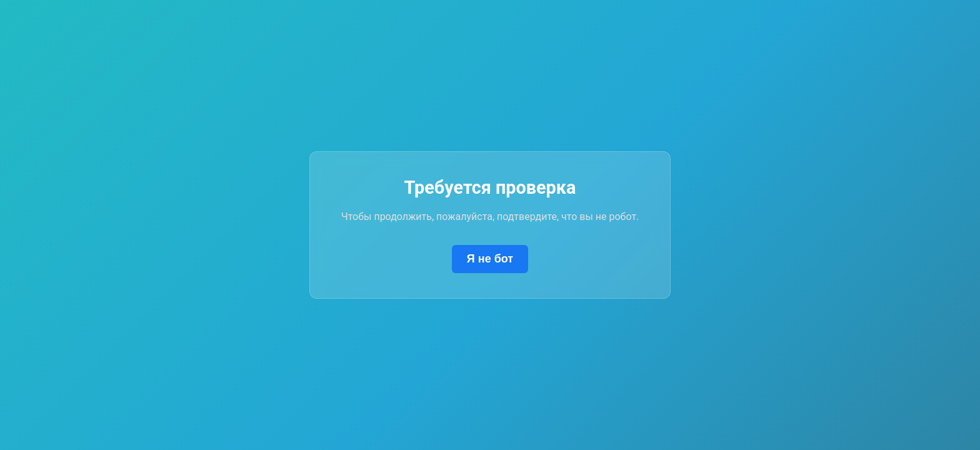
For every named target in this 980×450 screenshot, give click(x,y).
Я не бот (490, 259)
